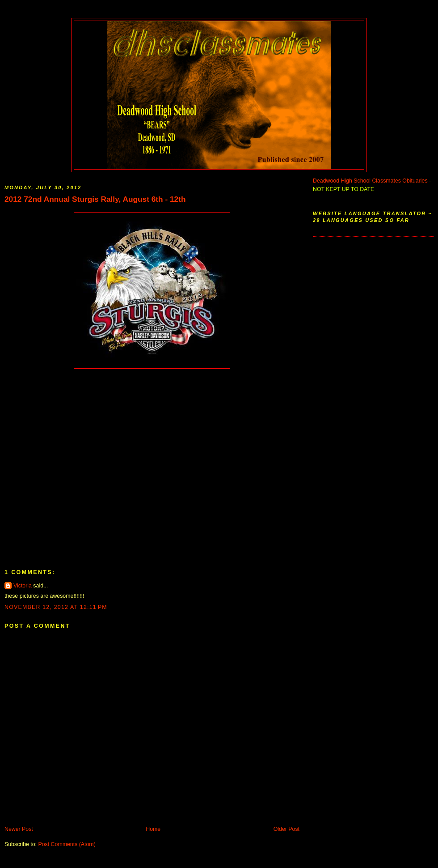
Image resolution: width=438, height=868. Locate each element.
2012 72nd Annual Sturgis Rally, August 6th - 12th (95, 199)
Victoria (23, 586)
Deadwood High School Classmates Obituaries (370, 181)
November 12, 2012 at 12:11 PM (56, 607)
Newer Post (19, 829)
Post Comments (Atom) (67, 844)
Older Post (286, 829)
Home (153, 829)
